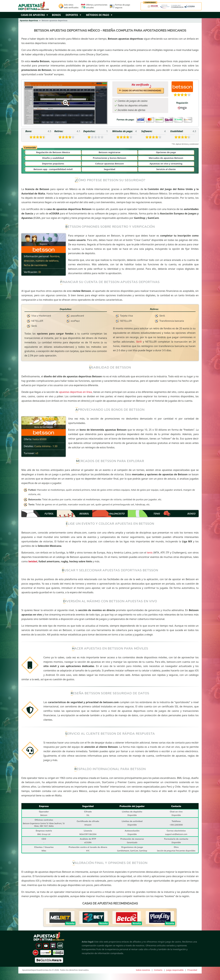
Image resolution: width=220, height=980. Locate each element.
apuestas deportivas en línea (75, 392)
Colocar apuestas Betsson (109, 164)
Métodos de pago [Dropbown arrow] (99, 15)
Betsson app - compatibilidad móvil (53, 169)
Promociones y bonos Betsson (110, 158)
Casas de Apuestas (33, 15)
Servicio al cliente (166, 169)
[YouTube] (46, 945)
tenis (150, 553)
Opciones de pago (166, 152)
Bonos (56, 15)
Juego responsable (175, 970)
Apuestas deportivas (29, 20)
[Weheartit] (53, 945)
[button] (48, 15)
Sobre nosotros (143, 970)
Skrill (139, 342)
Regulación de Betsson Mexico (53, 152)
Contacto (158, 970)
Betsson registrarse (110, 152)
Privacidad (192, 970)
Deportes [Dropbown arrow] (73, 15)
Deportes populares (53, 164)
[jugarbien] (46, 952)
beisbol (33, 561)
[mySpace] (60, 945)
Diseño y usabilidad (53, 158)
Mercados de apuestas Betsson (166, 158)
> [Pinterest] (38, 945)
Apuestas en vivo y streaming (166, 164)
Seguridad (110, 169)
